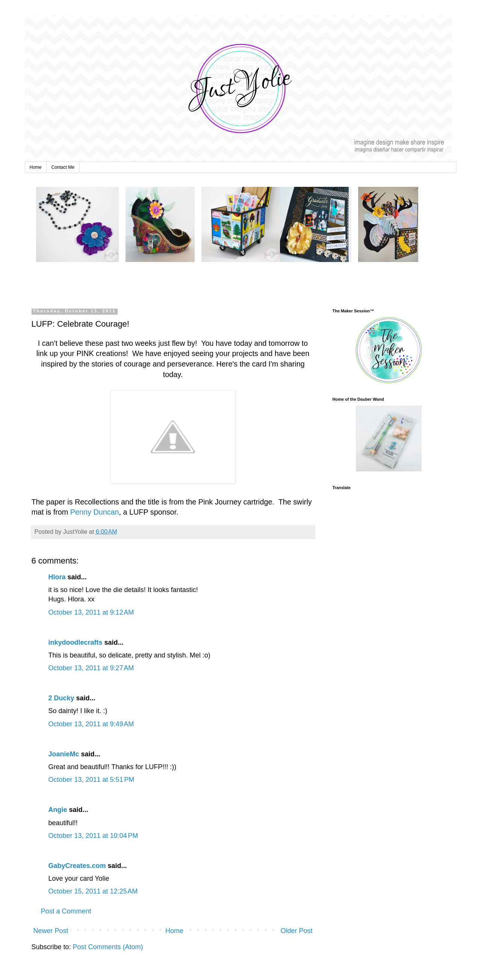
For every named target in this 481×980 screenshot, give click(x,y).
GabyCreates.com (77, 866)
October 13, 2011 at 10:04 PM (93, 836)
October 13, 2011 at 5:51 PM (92, 780)
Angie (58, 810)
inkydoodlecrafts (76, 642)
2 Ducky (61, 698)
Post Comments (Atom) (108, 947)
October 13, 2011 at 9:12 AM (91, 612)
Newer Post (51, 931)
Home (36, 167)
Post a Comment (66, 911)
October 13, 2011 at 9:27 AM (91, 668)
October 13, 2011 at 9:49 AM (91, 724)
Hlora (57, 577)
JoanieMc (64, 754)
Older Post (296, 931)
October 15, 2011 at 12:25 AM (93, 891)
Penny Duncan (95, 512)
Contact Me (63, 167)
